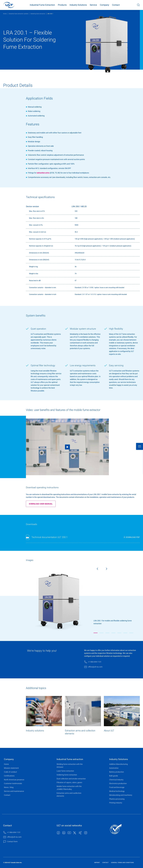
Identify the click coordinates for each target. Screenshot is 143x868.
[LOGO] (9, 5)
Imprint (97, 863)
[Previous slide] (96, 569)
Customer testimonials (13, 783)
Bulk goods (114, 776)
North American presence (14, 780)
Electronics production (118, 783)
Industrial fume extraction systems (19, 14)
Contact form (12, 841)
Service (93, 5)
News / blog (9, 787)
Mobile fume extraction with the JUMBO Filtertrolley (69, 788)
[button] (96, 633)
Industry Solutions (78, 5)
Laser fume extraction (65, 771)
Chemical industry (116, 780)
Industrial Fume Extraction (42, 5)
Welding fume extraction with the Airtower (70, 766)
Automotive (114, 768)
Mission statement (11, 768)
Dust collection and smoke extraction (71, 779)
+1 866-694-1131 (95, 662)
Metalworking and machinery (121, 795)
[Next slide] (108, 569)
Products (62, 5)
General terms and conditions (122, 863)
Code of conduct (10, 772)
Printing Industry (116, 803)
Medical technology (117, 791)
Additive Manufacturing (118, 764)
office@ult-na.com (95, 667)
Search (138, 5)
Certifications (9, 776)
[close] (140, 446)
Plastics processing (117, 799)
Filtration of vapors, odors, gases (69, 782)
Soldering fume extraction (38, 14)
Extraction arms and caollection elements (69, 795)
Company (104, 5)
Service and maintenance (14, 791)
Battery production (117, 772)
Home (5, 14)
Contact (116, 5)
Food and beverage (117, 787)
